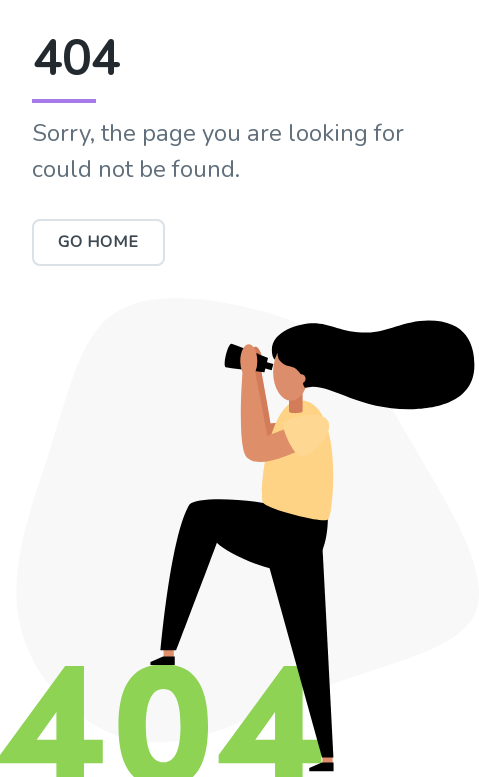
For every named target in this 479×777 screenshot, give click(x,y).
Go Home (98, 242)
